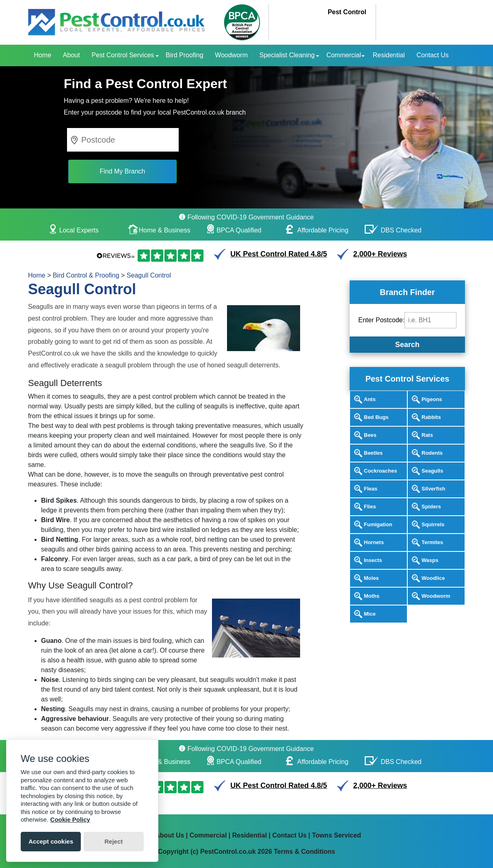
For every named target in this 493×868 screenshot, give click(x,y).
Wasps (430, 560)
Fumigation (378, 524)
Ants (370, 399)
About (71, 55)
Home (42, 55)
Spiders (431, 507)
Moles (371, 578)
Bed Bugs (376, 417)
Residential (389, 55)
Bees (370, 435)
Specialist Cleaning (287, 55)
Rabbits (431, 417)
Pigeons (432, 399)
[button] (76, 138)
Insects (373, 560)
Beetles (373, 453)
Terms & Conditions (304, 852)
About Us (170, 835)
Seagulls (432, 471)
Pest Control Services (123, 55)
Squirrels (433, 524)
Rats (427, 435)
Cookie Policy (70, 819)
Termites (432, 542)
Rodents (432, 453)
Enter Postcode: (381, 320)
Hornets (374, 542)
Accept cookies (51, 841)
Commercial (344, 55)
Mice (370, 614)
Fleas (371, 489)
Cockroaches (381, 471)
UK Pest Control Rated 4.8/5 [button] (279, 254)
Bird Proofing (185, 55)
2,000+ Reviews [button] (380, 254)
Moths (372, 596)
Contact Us (433, 55)
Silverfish (434, 489)
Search (407, 345)
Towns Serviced (336, 835)
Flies (370, 507)
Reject (114, 841)
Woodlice (433, 578)
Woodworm (231, 55)
